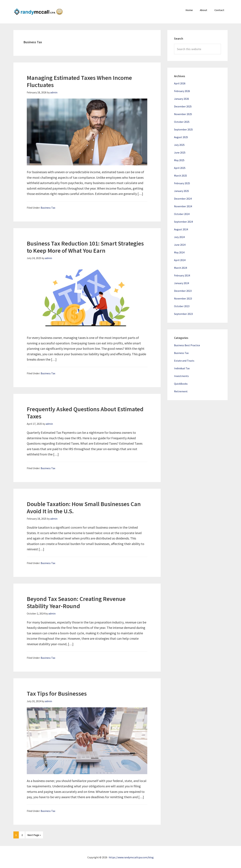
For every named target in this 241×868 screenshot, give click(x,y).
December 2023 (183, 291)
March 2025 (180, 176)
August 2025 (181, 137)
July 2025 (179, 145)
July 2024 (179, 237)
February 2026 (182, 91)
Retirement (181, 391)
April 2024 (180, 260)
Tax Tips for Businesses (57, 694)
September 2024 (183, 222)
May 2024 (179, 252)
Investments (181, 376)
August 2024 (181, 229)
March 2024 (180, 268)
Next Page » (34, 836)
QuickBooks (181, 384)
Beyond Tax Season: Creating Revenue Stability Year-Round (76, 602)
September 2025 (183, 129)
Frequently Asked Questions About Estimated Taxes (85, 413)
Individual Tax (182, 368)
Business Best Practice (187, 345)
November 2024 (183, 206)
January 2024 (182, 283)
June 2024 (180, 245)
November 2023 (183, 298)
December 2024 (183, 199)
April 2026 (180, 83)
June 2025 (180, 152)
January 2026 (182, 99)
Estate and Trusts (184, 361)
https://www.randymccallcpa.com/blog (131, 857)
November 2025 (183, 114)
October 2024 (182, 214)
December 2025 (183, 106)
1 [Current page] (17, 836)
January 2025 (182, 191)
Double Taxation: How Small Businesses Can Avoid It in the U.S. (84, 508)
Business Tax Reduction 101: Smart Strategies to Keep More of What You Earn (85, 247)
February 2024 (182, 275)
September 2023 (183, 314)
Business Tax (48, 208)
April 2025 (180, 168)
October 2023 (182, 306)
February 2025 (182, 183)
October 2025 (182, 122)
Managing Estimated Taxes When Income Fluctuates (79, 81)
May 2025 (179, 160)
